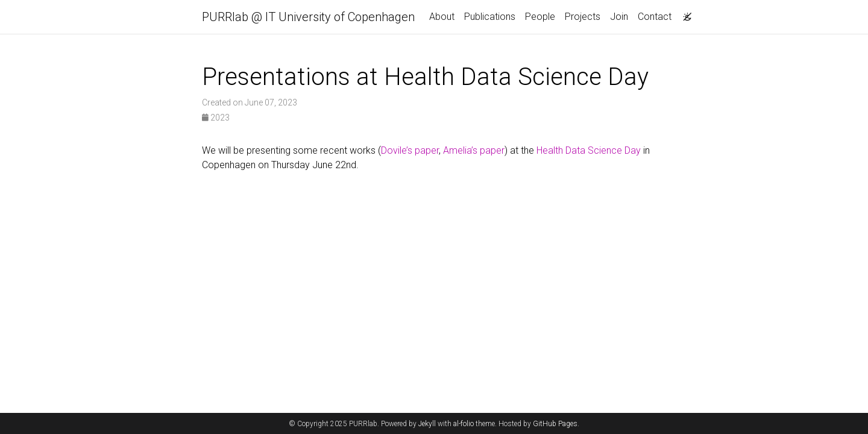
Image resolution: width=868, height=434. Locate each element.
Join (619, 17)
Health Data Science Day (589, 150)
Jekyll (427, 424)
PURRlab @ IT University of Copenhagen (308, 17)
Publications (490, 17)
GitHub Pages (555, 424)
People (540, 17)
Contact (655, 17)
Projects (583, 17)
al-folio (464, 424)
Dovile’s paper (410, 150)
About (442, 17)
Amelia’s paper (474, 150)
